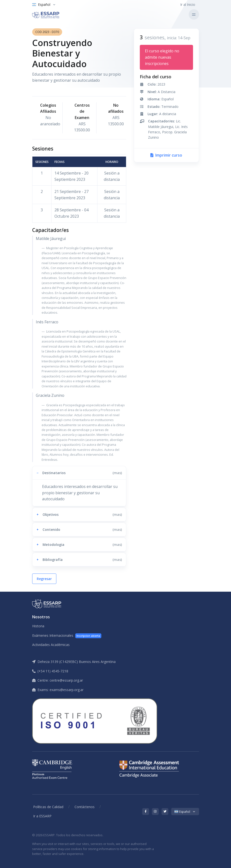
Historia (38, 626)
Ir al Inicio (188, 4)
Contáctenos (85, 807)
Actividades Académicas (51, 645)
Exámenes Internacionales (67, 636)
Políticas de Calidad (48, 807)
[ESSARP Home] (52, 15)
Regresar (44, 579)
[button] (79, 473)
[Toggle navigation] (194, 14)
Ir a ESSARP (42, 816)
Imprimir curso (166, 155)
